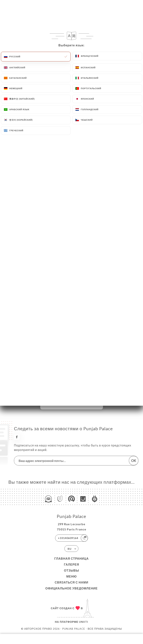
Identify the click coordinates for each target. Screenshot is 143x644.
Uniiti (84, 622)
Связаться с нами (71, 582)
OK (134, 461)
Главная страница (72, 558)
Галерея (71, 564)
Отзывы (71, 570)
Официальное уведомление (72, 588)
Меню (71, 576)
